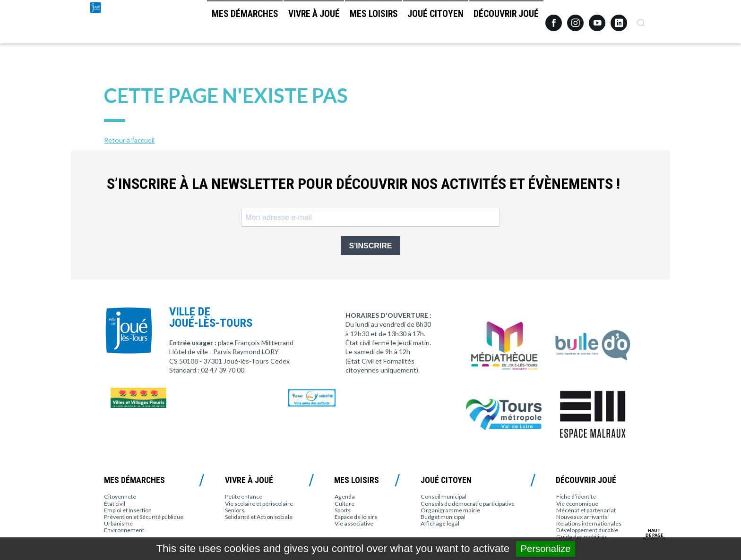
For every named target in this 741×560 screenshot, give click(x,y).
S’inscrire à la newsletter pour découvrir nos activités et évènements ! (363, 184)
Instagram (575, 19)
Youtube (597, 19)
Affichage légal (440, 523)
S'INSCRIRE (371, 246)
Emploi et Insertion (128, 510)
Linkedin (619, 19)
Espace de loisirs (356, 517)
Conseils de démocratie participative (468, 504)
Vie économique (577, 504)
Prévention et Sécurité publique (144, 517)
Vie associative (354, 523)
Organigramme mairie (450, 510)
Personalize (546, 549)
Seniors (235, 510)
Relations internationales (589, 523)
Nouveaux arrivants (582, 517)
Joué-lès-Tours (121, 42)
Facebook (554, 19)
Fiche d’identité (576, 496)
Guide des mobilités (582, 537)
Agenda (345, 496)
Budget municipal (443, 517)
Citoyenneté (120, 496)
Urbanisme (118, 523)
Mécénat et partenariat (586, 510)
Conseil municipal (444, 496)
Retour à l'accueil (129, 140)
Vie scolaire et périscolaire (259, 504)
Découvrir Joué (501, 24)
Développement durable (587, 530)
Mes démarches (203, 24)
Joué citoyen (422, 24)
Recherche (641, 19)
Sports (343, 510)
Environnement (124, 530)
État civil (115, 504)
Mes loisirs (350, 24)
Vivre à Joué (281, 24)
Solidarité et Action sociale (259, 517)
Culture (345, 504)
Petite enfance (244, 496)
